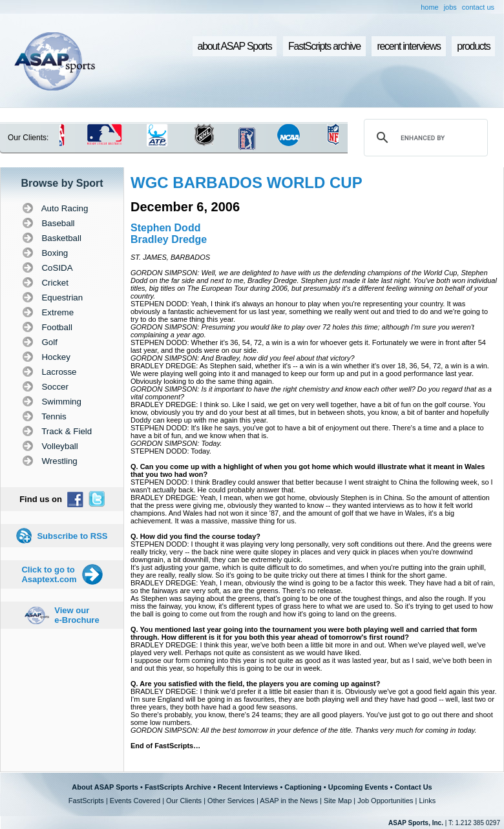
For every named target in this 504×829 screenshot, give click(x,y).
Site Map (338, 801)
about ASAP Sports (235, 46)
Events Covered (135, 801)
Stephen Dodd (165, 228)
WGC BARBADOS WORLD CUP (247, 183)
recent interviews (408, 46)
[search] (424, 138)
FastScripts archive (324, 46)
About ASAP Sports (105, 787)
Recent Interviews (248, 787)
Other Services (231, 801)
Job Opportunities (385, 801)
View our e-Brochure (77, 615)
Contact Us (414, 787)
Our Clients (184, 801)
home (430, 7)
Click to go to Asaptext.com (49, 574)
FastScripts (86, 801)
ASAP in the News (289, 801)
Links (427, 801)
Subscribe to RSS (72, 536)
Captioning (303, 787)
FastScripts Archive (178, 787)
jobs (450, 7)
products (473, 46)
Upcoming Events (358, 787)
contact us (478, 7)
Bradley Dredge (169, 239)
